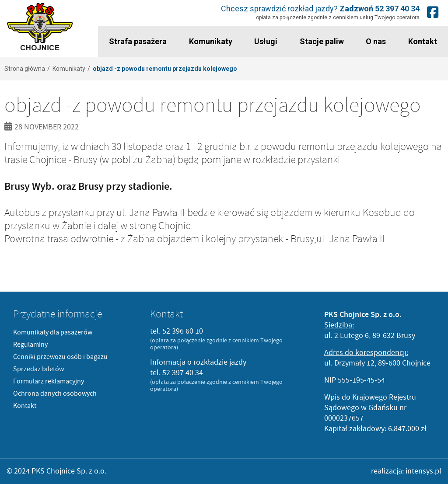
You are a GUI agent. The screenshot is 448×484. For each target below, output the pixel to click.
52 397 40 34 (397, 9)
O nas (376, 41)
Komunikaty (211, 41)
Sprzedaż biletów (38, 369)
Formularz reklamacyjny (49, 381)
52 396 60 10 (183, 331)
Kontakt (423, 41)
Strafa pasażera (138, 41)
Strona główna (25, 69)
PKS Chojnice (40, 27)
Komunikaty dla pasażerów (53, 332)
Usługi (266, 41)
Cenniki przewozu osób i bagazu (60, 357)
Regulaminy (30, 345)
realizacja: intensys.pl (406, 471)
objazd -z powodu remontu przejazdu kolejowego (165, 69)
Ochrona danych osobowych (55, 393)
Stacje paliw (322, 41)
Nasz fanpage (433, 12)
